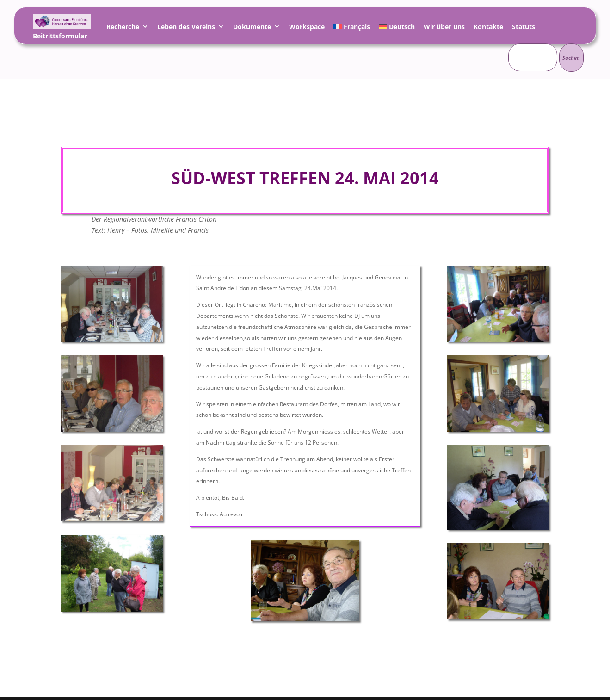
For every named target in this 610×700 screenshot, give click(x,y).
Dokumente (252, 28)
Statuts (524, 28)
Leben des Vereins (186, 28)
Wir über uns (444, 28)
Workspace (307, 28)
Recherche (123, 28)
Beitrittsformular (60, 37)
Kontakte (488, 28)
